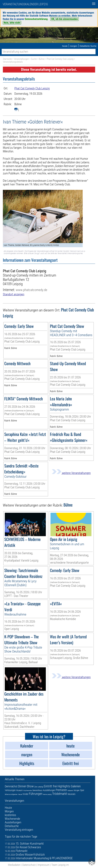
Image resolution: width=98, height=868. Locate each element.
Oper (82, 790)
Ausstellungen (49, 790)
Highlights (64, 786)
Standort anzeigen (14, 294)
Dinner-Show (26, 786)
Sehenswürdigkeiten (11, 794)
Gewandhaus (37, 790)
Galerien (76, 786)
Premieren (61, 790)
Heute (20, 794)
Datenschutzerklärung (36, 19)
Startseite (7, 59)
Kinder (25, 794)
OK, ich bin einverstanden (64, 19)
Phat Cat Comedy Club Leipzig (60, 59)
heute (65, 46)
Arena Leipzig (47, 794)
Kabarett (70, 790)
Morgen (77, 790)
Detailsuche (12, 826)
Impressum (43, 865)
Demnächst (11, 786)
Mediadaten (14, 865)
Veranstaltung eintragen (19, 830)
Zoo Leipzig (39, 787)
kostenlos (10, 815)
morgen (74, 46)
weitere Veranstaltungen (71, 473)
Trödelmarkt (60, 794)
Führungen (36, 794)
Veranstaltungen (21, 59)
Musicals (72, 794)
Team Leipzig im (60, 865)
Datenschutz (29, 865)
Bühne (42, 59)
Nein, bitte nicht (12, 23)
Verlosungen (10, 790)
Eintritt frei (50, 786)
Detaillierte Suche (88, 46)
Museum (19, 790)
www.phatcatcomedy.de (32, 290)
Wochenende (28, 790)
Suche (34, 59)
